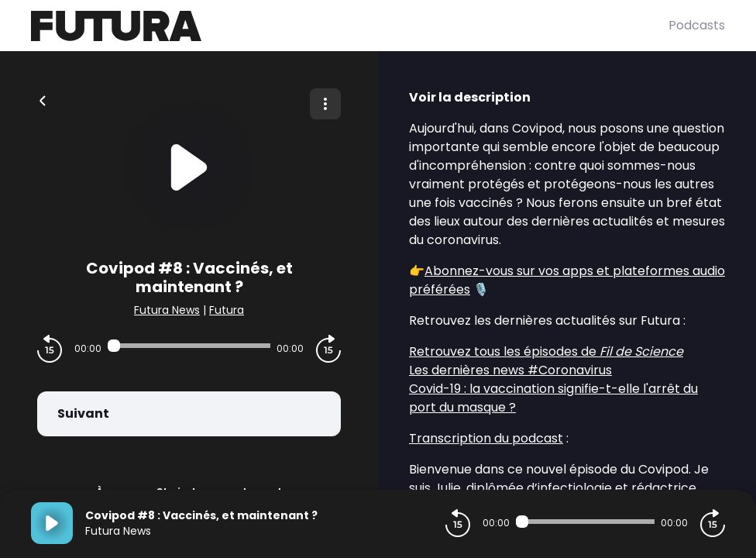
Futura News (167, 310)
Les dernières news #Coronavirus (510, 370)
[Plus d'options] (325, 104)
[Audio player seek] (189, 346)
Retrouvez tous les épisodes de (546, 351)
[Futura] (350, 26)
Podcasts (697, 25)
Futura (227, 310)
